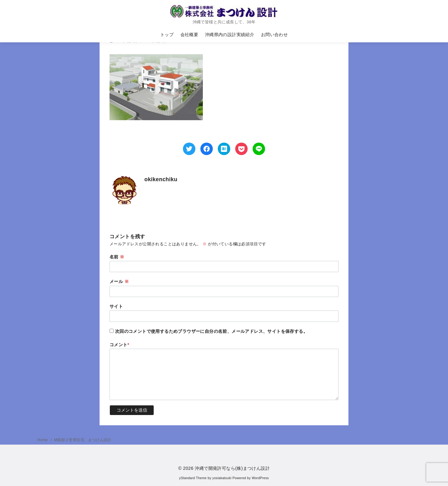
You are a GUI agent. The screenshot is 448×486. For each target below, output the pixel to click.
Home (43, 440)
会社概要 (189, 35)
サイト (116, 306)
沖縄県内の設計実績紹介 (230, 35)
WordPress (260, 478)
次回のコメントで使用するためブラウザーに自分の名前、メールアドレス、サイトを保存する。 (211, 331)
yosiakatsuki (222, 478)
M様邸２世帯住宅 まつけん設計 (83, 440)
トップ (167, 35)
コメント (119, 345)
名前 (117, 257)
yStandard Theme (193, 478)
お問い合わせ (274, 35)
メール (119, 281)
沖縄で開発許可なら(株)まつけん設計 (232, 468)
